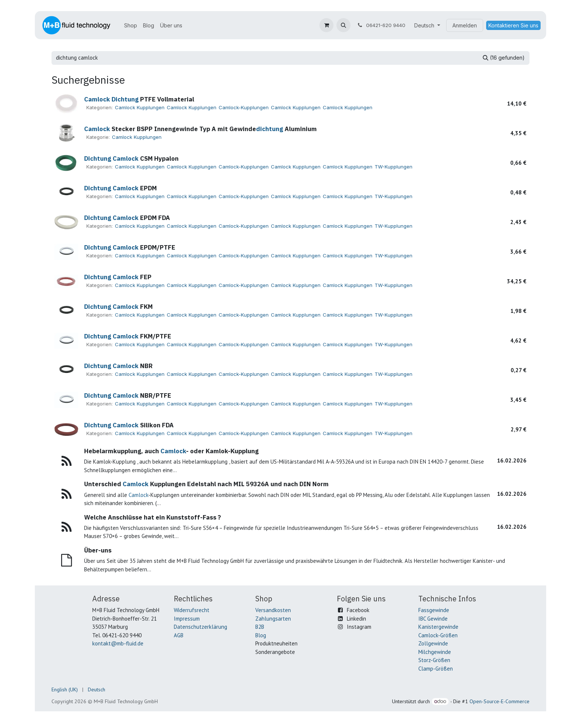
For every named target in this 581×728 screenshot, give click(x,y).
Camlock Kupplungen (140, 107)
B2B (260, 627)
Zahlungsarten (273, 619)
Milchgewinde (435, 652)
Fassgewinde (434, 610)
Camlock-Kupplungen (244, 107)
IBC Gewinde (433, 619)
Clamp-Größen (436, 669)
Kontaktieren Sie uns (513, 25)
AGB (179, 635)
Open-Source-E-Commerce (499, 701)
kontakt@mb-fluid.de (118, 643)
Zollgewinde (433, 643)
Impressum (187, 619)
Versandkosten (273, 610)
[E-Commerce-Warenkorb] (326, 25)
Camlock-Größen (438, 635)
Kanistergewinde (438, 627)
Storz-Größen (434, 660)
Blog (261, 635)
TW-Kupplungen (394, 167)
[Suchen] (504, 58)
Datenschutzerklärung (200, 627)
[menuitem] (131, 25)
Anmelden (465, 25)
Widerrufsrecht (192, 610)
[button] (343, 25)
